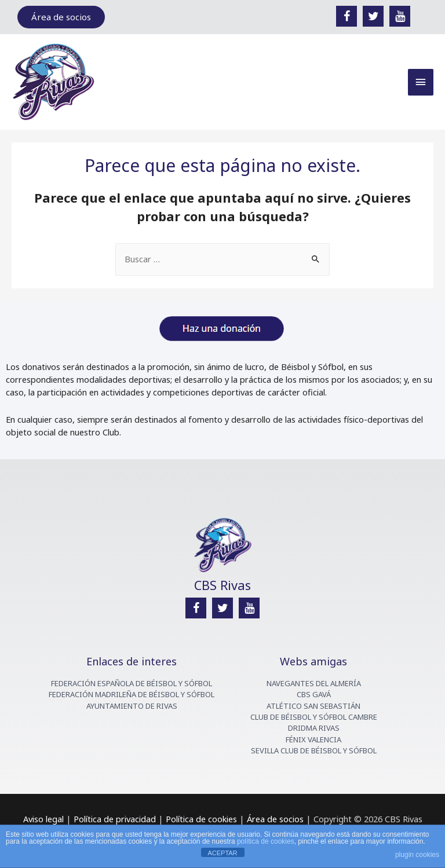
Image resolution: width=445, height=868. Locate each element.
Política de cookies (201, 819)
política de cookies (266, 841)
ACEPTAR (222, 853)
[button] (61, 17)
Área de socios (274, 819)
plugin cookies (417, 855)
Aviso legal (43, 819)
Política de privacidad (115, 819)
